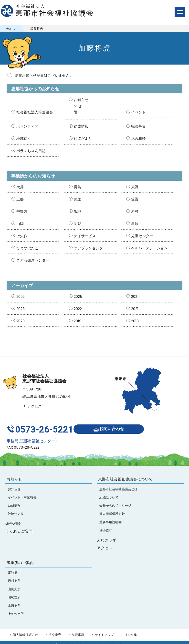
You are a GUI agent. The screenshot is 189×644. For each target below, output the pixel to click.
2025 (78, 296)
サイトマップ (104, 630)
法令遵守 (55, 630)
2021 (135, 309)
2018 (135, 321)
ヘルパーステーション (149, 248)
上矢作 (22, 236)
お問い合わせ (111, 426)
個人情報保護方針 (25, 630)
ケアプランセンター (90, 248)
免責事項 (78, 630)
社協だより (83, 139)
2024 (135, 296)
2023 (21, 309)
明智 (77, 224)
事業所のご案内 (20, 558)
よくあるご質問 (19, 526)
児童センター (142, 236)
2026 (21, 296)
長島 (77, 187)
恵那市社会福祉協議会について (126, 474)
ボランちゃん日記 (31, 151)
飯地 (77, 211)
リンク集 (131, 630)
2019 (78, 321)
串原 (135, 224)
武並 (77, 199)
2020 (21, 321)
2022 (78, 309)
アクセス (32, 406)
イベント (138, 112)
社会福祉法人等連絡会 (35, 112)
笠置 (135, 199)
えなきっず (107, 535)
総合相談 (138, 139)
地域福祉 (24, 139)
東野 (135, 187)
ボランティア (27, 126)
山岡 (20, 224)
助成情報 (81, 126)
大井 (20, 187)
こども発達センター (33, 260)
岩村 (135, 211)
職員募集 (138, 126)
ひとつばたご (27, 248)
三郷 (20, 199)
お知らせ (81, 100)
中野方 (22, 211)
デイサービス (85, 236)
